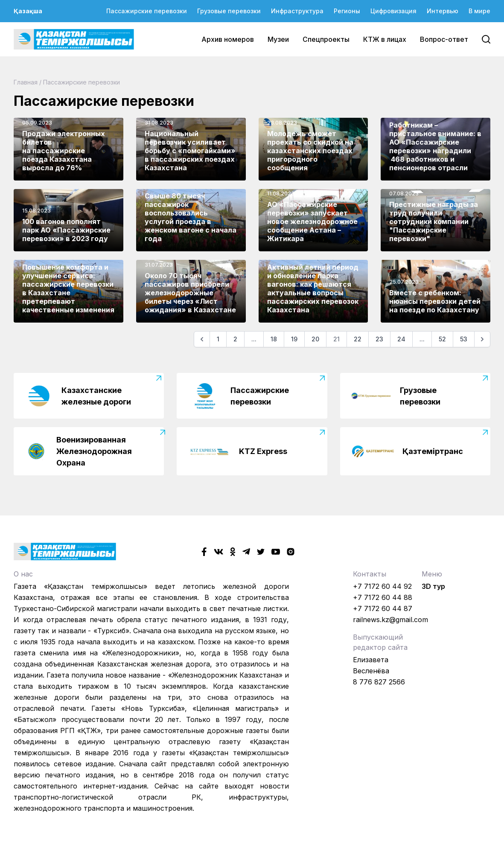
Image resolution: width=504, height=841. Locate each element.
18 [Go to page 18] (274, 339)
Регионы (347, 11)
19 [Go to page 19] (294, 339)
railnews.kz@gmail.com (390, 620)
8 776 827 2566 (379, 682)
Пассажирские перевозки (147, 11)
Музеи (278, 39)
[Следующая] (482, 339)
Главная (26, 82)
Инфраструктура (297, 11)
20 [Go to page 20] (315, 339)
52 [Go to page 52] (442, 339)
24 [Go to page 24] (401, 339)
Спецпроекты (326, 39)
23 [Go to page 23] (379, 339)
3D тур (433, 586)
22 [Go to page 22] (358, 339)
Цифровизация (393, 11)
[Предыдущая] (202, 339)
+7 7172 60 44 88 (383, 597)
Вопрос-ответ (444, 39)
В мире (479, 11)
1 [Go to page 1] (218, 339)
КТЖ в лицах (385, 39)
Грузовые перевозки (229, 11)
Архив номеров (228, 39)
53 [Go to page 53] (464, 339)
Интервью (443, 11)
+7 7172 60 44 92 (382, 586)
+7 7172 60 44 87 (383, 608)
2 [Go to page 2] (235, 339)
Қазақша (28, 11)
